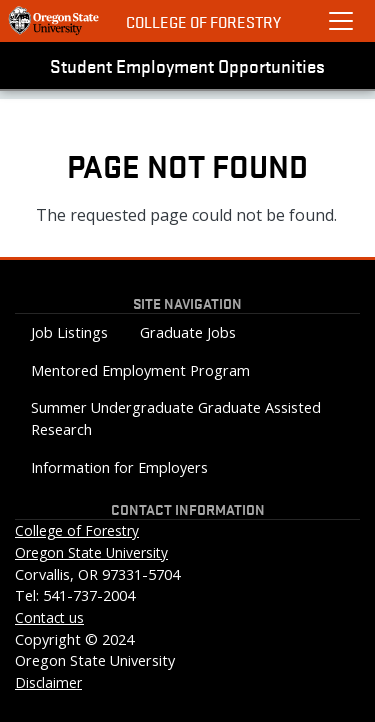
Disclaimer (48, 682)
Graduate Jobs (188, 332)
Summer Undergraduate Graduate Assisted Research (176, 418)
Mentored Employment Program (140, 370)
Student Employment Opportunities (187, 65)
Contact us (49, 617)
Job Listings (69, 332)
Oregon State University (91, 552)
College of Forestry (203, 21)
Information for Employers (119, 467)
